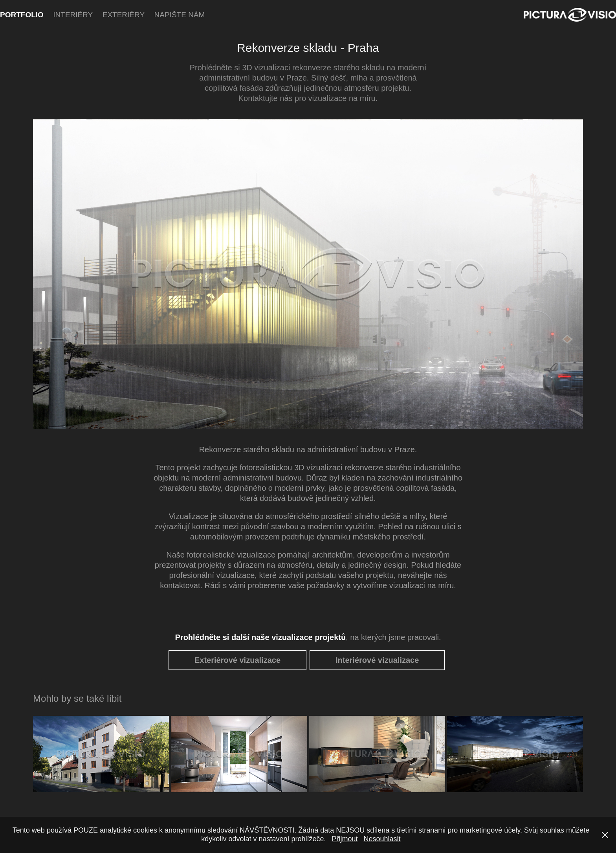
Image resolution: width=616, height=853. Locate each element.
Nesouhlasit (382, 839)
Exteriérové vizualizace (237, 660)
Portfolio (22, 15)
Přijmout (345, 839)
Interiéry (73, 15)
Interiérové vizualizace (377, 660)
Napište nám (180, 15)
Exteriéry (124, 15)
